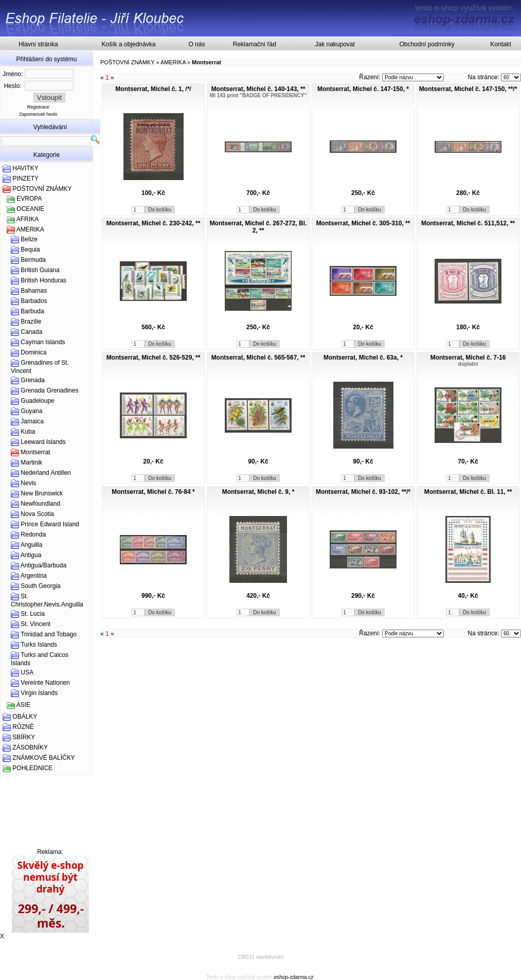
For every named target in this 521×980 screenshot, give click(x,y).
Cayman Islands (43, 342)
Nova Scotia (37, 514)
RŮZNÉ (23, 727)
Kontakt (501, 44)
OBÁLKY (25, 717)
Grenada (33, 380)
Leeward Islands (43, 442)
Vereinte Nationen (45, 683)
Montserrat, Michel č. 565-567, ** (258, 358)
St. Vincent (35, 624)
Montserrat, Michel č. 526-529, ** (154, 358)
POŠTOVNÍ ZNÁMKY (42, 189)
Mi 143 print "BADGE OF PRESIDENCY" (258, 95)
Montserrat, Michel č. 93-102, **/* (363, 492)
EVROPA (29, 199)
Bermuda (33, 260)
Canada (31, 332)
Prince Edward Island (50, 524)
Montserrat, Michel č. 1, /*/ (153, 89)
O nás (196, 44)
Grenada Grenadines (49, 390)
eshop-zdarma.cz (294, 977)
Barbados (34, 301)
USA (27, 672)
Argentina (34, 576)
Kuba (28, 432)
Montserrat (35, 452)
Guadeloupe (37, 401)
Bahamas (34, 291)
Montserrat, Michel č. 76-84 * (153, 492)
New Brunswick (42, 493)
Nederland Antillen (46, 473)
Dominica (33, 352)
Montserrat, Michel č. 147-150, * (363, 89)
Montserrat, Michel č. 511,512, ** (468, 223)
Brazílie (31, 322)
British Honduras (43, 280)
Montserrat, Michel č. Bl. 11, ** (468, 492)
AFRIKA (28, 219)
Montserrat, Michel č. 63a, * (363, 358)
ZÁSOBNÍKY (30, 747)
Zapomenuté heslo (38, 114)
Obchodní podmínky (427, 44)
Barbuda (32, 311)
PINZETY (25, 179)
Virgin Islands (39, 693)
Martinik (31, 462)
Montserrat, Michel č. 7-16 (468, 358)
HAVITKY (25, 168)
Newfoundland (40, 504)
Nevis (28, 483)
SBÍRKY (24, 737)
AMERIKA (30, 229)
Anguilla (32, 545)
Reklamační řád (255, 44)
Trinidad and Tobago (49, 634)
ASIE (23, 705)
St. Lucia (33, 614)
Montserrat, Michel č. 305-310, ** (363, 223)
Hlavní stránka (38, 44)
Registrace (38, 107)
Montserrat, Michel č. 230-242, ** (154, 223)
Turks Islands (39, 645)
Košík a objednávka (129, 44)
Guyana (31, 411)
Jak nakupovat (335, 44)
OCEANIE (30, 209)
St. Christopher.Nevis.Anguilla (47, 600)
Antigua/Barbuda (43, 565)
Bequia (30, 250)
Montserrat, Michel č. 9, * (258, 492)
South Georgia (40, 586)
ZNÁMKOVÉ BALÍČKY (43, 758)
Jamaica (32, 421)
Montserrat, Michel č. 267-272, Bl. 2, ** (258, 227)
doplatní (468, 364)
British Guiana (40, 270)
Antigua (31, 555)
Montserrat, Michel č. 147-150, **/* (468, 89)
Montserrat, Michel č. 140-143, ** (258, 89)
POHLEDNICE (32, 768)
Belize (29, 239)
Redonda (33, 534)
